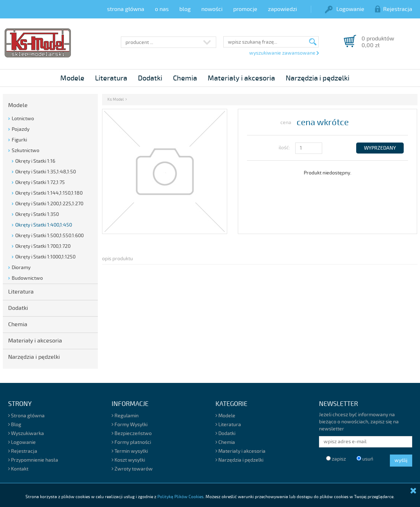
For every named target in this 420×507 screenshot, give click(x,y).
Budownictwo (27, 278)
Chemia (185, 78)
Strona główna (26, 416)
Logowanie (345, 9)
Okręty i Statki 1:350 (37, 214)
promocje (245, 9)
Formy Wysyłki (130, 425)
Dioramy (21, 268)
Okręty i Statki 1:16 (35, 161)
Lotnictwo (23, 119)
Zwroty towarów (132, 469)
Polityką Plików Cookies (180, 497)
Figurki (19, 140)
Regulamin (125, 416)
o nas (162, 9)
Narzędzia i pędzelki (318, 78)
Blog (15, 425)
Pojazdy (21, 129)
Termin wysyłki (130, 451)
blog (185, 9)
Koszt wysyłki (128, 460)
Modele (72, 78)
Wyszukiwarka (26, 433)
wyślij (401, 460)
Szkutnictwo (26, 151)
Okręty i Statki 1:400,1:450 (44, 225)
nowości (212, 9)
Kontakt (18, 469)
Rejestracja (394, 9)
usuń (365, 459)
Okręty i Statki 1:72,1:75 (40, 182)
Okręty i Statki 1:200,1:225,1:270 (49, 204)
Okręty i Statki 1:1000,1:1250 (45, 257)
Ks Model (116, 99)
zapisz (336, 459)
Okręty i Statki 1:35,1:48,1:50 (46, 172)
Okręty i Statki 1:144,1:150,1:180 (49, 193)
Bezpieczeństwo (132, 433)
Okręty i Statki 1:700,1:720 (43, 246)
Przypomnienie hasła (33, 460)
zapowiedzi (282, 9)
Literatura (111, 78)
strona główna (126, 9)
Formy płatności (131, 442)
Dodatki (150, 78)
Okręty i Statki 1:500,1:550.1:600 (49, 236)
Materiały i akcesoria (241, 78)
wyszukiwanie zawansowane (284, 53)
